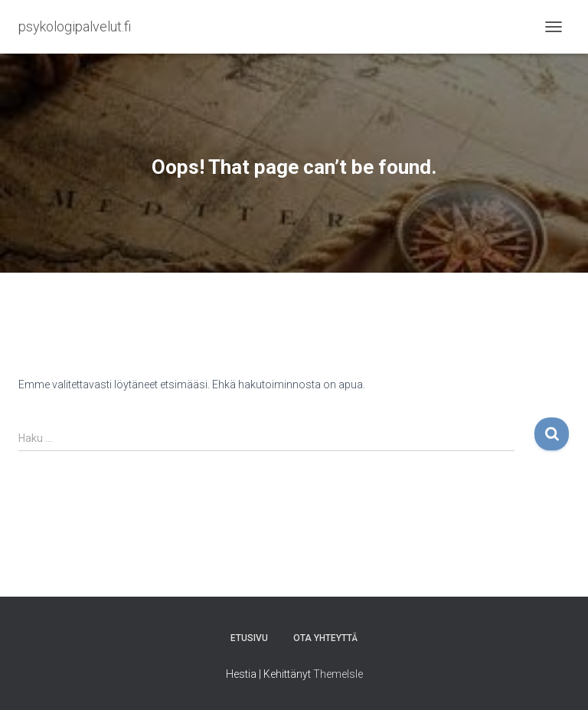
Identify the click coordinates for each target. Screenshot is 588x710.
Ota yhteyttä (325, 638)
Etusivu (249, 638)
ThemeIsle (338, 674)
